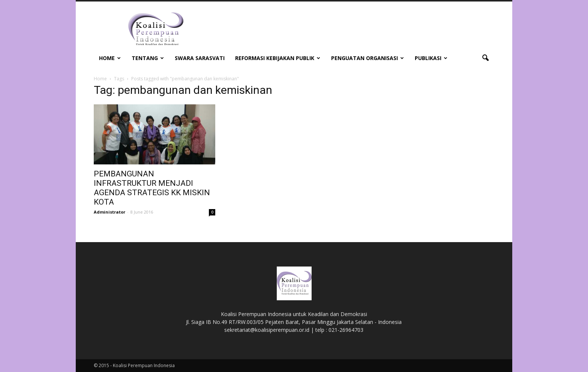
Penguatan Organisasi (367, 58)
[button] (485, 58)
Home (110, 58)
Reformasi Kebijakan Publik (278, 58)
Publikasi (431, 58)
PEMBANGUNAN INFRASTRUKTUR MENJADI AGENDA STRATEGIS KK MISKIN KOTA (152, 188)
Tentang (148, 58)
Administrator (109, 212)
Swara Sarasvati (200, 58)
